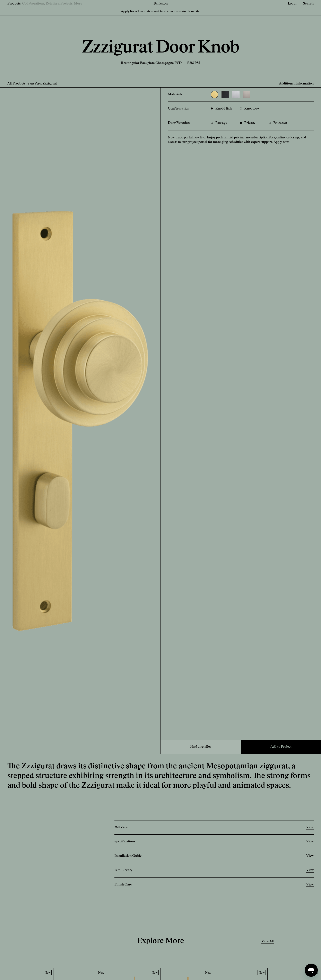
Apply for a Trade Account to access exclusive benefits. (160, 11)
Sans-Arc (34, 84)
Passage (219, 123)
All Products (16, 84)
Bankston (160, 4)
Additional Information (296, 84)
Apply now (281, 142)
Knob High (221, 109)
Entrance (278, 123)
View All (268, 941)
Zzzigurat (50, 84)
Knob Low (250, 109)
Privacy (248, 123)
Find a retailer (201, 747)
